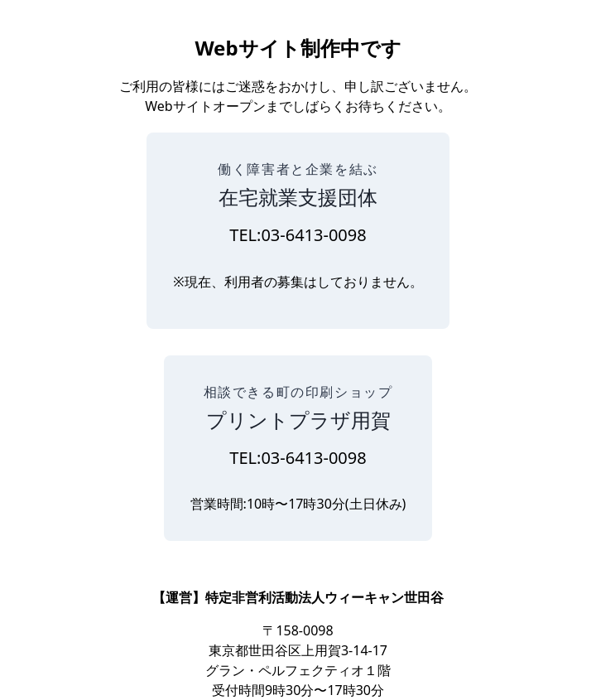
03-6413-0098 (313, 235)
